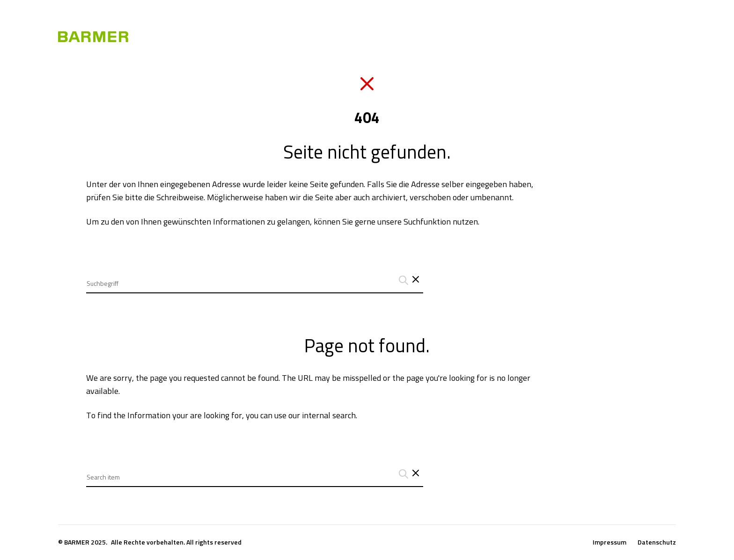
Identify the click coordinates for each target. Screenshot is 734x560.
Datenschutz (657, 542)
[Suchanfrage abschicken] (402, 280)
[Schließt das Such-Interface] (416, 280)
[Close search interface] (416, 474)
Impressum (609, 542)
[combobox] (255, 276)
